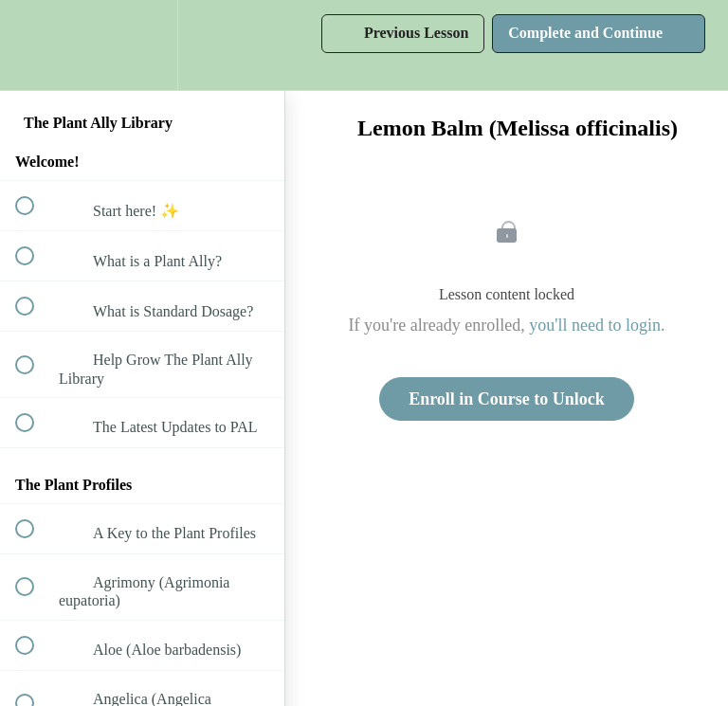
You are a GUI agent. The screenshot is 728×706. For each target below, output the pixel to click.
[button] (35, 45)
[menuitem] (142, 45)
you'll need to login (595, 325)
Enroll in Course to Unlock (507, 399)
